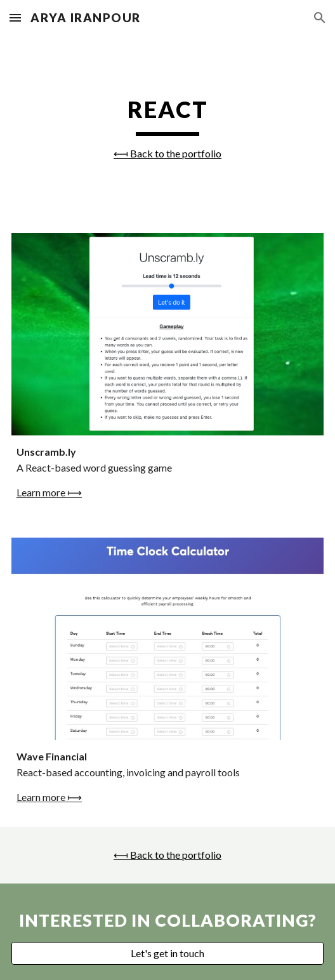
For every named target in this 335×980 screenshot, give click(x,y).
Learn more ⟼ (49, 492)
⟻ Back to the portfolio (167, 153)
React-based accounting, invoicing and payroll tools (128, 772)
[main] (167, 127)
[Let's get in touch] (167, 953)
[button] (15, 17)
